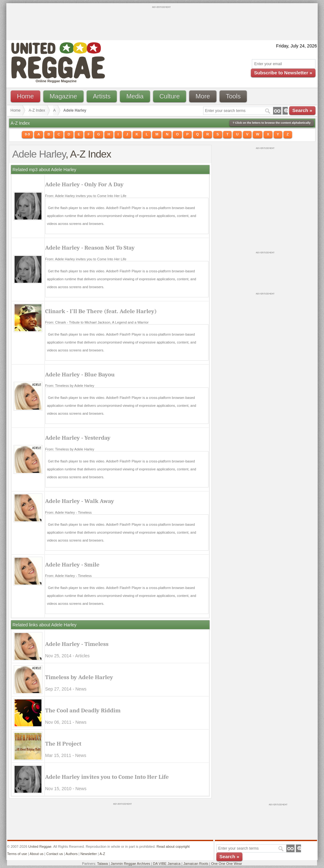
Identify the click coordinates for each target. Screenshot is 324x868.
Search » (302, 110)
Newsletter (89, 854)
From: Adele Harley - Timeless (69, 512)
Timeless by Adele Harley (79, 677)
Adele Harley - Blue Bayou (80, 375)
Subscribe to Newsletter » (283, 73)
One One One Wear (227, 864)
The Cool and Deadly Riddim (83, 710)
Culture (170, 96)
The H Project (63, 744)
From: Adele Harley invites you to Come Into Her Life (86, 196)
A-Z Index (37, 110)
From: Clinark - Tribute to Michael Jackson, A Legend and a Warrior (97, 322)
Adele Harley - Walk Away (80, 501)
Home (25, 96)
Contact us (55, 854)
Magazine (63, 96)
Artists (102, 96)
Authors (72, 854)
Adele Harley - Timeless (77, 644)
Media (135, 96)
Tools (233, 96)
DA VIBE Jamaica (167, 864)
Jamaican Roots (196, 864)
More (203, 96)
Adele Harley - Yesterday (78, 438)
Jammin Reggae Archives (131, 864)
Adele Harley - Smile (72, 565)
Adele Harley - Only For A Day (84, 184)
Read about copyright (173, 846)
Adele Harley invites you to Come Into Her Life (107, 777)
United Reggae (40, 846)
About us (37, 854)
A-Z (102, 854)
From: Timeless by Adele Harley (70, 386)
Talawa (103, 864)
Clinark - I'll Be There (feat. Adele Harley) (101, 311)
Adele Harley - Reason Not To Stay (90, 248)
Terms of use (17, 854)
